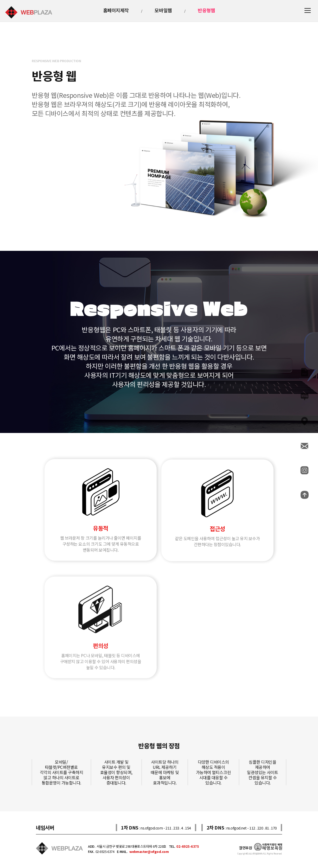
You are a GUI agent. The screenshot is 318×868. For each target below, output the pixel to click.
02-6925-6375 (188, 846)
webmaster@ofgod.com (149, 851)
